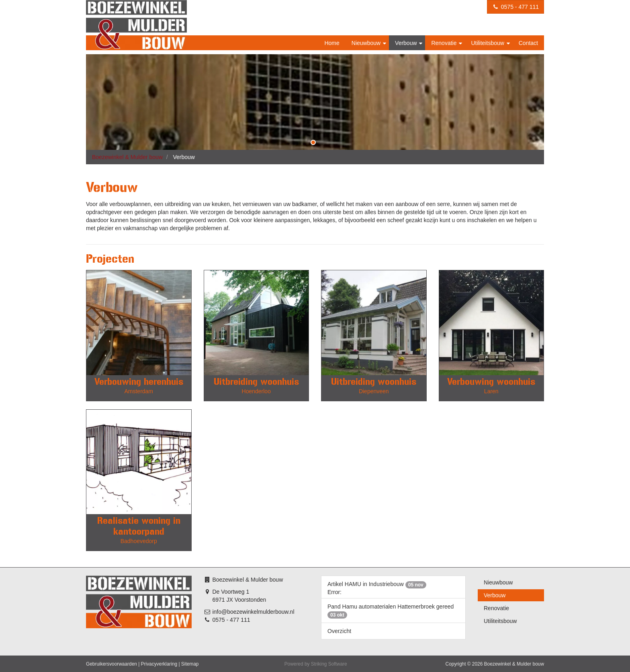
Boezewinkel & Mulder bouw (127, 157)
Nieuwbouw (367, 43)
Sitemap (190, 664)
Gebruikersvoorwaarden (111, 664)
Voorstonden (251, 600)
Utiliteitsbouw (488, 43)
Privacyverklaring (159, 664)
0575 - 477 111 (515, 7)
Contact (528, 43)
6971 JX (222, 600)
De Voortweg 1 (231, 592)
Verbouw (407, 43)
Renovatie (445, 43)
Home (332, 43)
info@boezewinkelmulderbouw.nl (253, 612)
